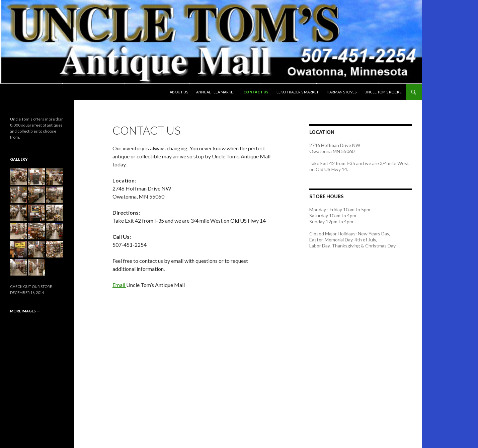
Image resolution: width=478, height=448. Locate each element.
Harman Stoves (342, 92)
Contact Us (256, 92)
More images (25, 311)
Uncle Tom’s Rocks (383, 92)
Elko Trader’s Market (298, 92)
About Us (179, 92)
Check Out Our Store (31, 286)
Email (119, 285)
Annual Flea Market (216, 92)
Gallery (19, 159)
